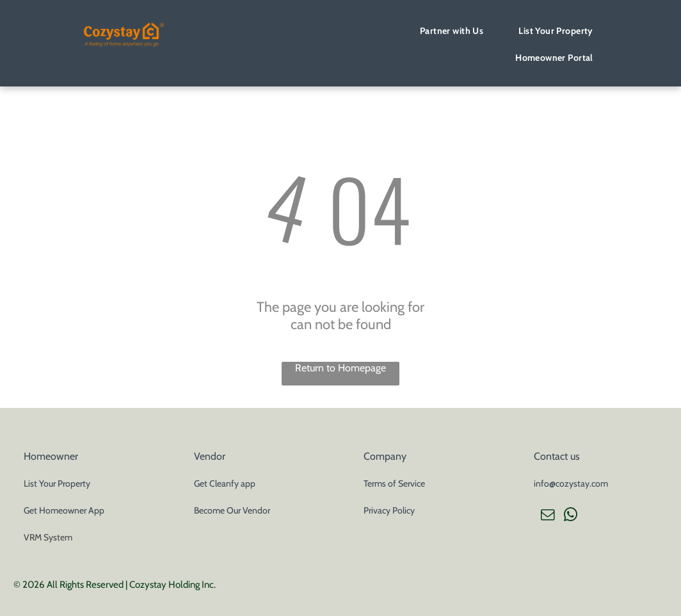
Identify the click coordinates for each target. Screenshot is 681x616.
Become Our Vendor (232, 510)
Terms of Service (394, 483)
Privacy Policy (389, 510)
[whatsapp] (570, 516)
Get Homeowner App (64, 510)
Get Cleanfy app (225, 483)
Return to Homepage (340, 368)
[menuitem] (456, 31)
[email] (547, 516)
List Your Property (57, 483)
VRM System (48, 537)
